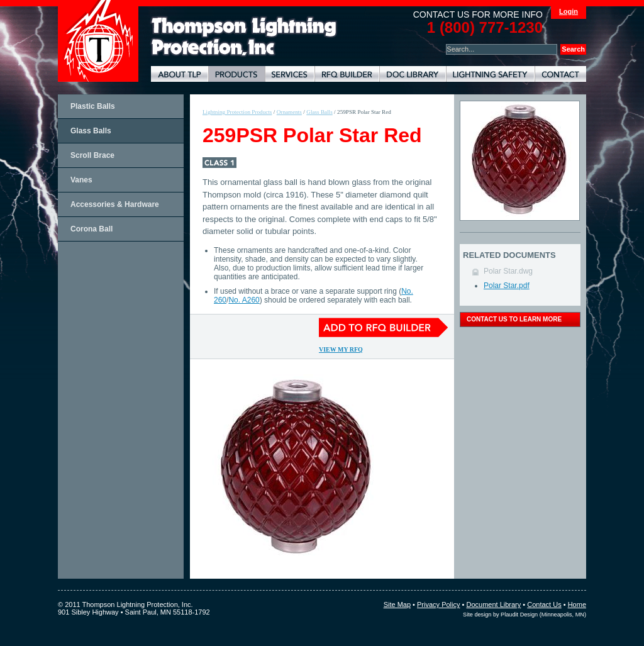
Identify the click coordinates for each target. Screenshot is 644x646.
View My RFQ (341, 349)
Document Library (413, 74)
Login (569, 11)
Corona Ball (92, 229)
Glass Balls (91, 131)
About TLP (180, 74)
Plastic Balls (93, 106)
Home (577, 604)
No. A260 (244, 300)
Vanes (81, 180)
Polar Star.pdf (507, 286)
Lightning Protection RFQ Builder (347, 74)
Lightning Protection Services (290, 74)
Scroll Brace (92, 155)
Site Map (397, 604)
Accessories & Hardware (115, 204)
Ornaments (289, 112)
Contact (560, 74)
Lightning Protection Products (236, 74)
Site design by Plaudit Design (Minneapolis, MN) (525, 615)
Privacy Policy (438, 604)
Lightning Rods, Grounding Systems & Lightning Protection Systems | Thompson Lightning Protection (244, 37)
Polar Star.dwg (508, 271)
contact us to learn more (514, 319)
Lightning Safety (490, 74)
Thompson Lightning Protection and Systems (98, 41)
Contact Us (544, 604)
